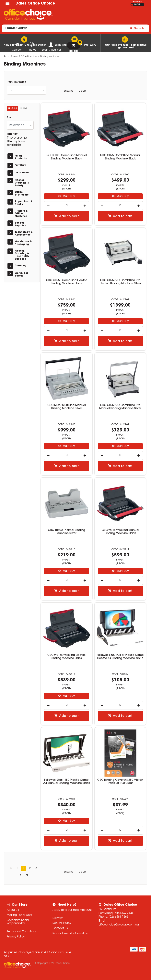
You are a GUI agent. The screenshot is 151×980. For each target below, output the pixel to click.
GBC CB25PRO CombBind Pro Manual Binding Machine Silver (120, 407)
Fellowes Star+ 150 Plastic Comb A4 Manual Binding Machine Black (67, 782)
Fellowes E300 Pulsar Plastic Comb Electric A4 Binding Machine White (120, 657)
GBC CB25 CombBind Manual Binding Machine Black (120, 157)
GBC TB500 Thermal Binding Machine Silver (67, 532)
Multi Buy (68, 197)
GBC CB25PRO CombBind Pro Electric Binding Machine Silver (120, 282)
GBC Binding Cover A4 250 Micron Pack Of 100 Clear (120, 782)
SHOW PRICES (137, 2)
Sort (10, 117)
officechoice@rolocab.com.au (119, 925)
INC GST (137, 5)
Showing (75, 91)
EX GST (132, 5)
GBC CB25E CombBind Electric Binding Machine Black (67, 282)
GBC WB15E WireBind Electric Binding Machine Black (66, 657)
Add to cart (69, 216)
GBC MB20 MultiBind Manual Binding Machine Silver (67, 407)
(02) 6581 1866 (118, 917)
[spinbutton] (67, 206)
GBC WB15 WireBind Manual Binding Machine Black (120, 532)
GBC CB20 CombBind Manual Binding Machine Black (67, 157)
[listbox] (27, 90)
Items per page (17, 82)
